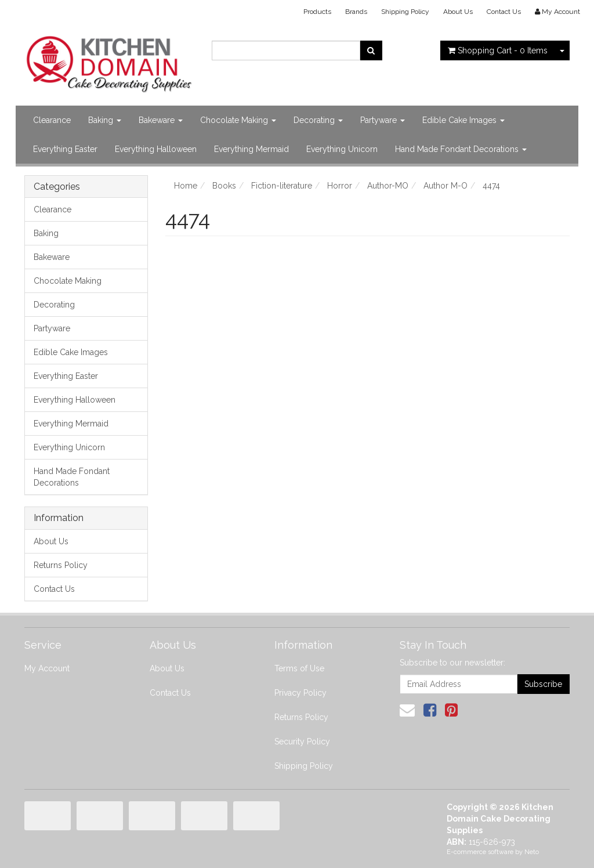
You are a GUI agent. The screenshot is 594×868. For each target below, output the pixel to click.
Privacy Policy (300, 693)
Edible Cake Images (463, 120)
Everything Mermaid (251, 149)
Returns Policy (61, 565)
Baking (105, 120)
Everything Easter (65, 149)
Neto (532, 852)
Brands (356, 12)
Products (317, 12)
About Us (458, 12)
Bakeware (161, 120)
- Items (498, 50)
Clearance (52, 120)
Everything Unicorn (342, 149)
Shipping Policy (405, 12)
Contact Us (504, 12)
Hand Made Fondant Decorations (461, 149)
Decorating (318, 120)
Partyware (383, 120)
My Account (47, 668)
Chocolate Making (238, 120)
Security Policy (302, 742)
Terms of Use (299, 668)
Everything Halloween (156, 149)
